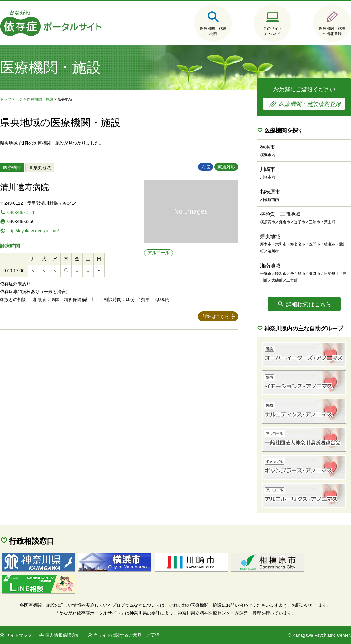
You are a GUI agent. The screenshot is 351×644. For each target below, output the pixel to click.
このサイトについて (273, 31)
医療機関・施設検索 (213, 31)
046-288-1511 (21, 212)
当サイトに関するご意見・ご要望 (126, 635)
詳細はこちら (216, 316)
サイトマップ (19, 635)
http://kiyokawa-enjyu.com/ (33, 231)
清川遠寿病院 (24, 187)
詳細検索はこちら (309, 304)
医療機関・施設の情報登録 (332, 31)
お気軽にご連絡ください (304, 98)
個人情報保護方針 (63, 635)
